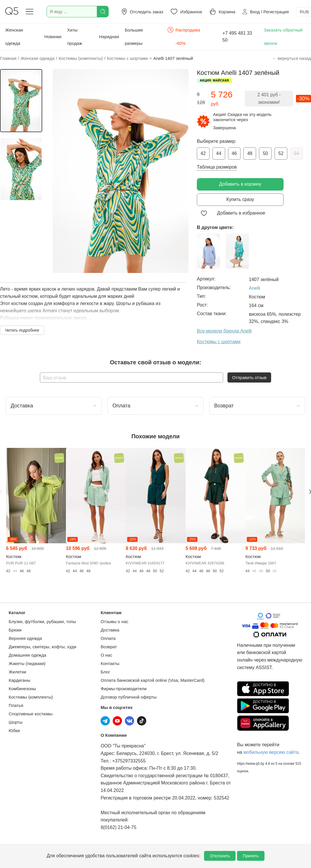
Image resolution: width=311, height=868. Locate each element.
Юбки (14, 731)
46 (234, 153)
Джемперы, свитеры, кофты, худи (42, 647)
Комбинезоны (22, 689)
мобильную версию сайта (271, 752)
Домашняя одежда (27, 655)
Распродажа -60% (184, 36)
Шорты (16, 722)
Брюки (15, 630)
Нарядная (109, 37)
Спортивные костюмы (31, 714)
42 (203, 153)
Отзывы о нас (114, 622)
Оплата (108, 638)
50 (265, 153)
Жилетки (17, 672)
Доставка (110, 630)
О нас (106, 655)
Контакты (110, 663)
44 (219, 153)
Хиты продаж (75, 37)
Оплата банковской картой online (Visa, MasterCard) (152, 680)
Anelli (254, 288)
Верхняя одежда (25, 638)
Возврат (109, 647)
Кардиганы (20, 680)
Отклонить (220, 856)
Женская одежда (14, 37)
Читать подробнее (22, 330)
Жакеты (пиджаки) (27, 663)
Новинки (53, 37)
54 (297, 153)
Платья (16, 705)
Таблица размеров (217, 167)
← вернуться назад (292, 58)
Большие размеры (134, 37)
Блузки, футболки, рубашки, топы (42, 622)
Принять (251, 856)
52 (281, 153)
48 (250, 153)
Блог (105, 672)
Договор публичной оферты (128, 697)
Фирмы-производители (124, 689)
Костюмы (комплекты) (31, 697)
